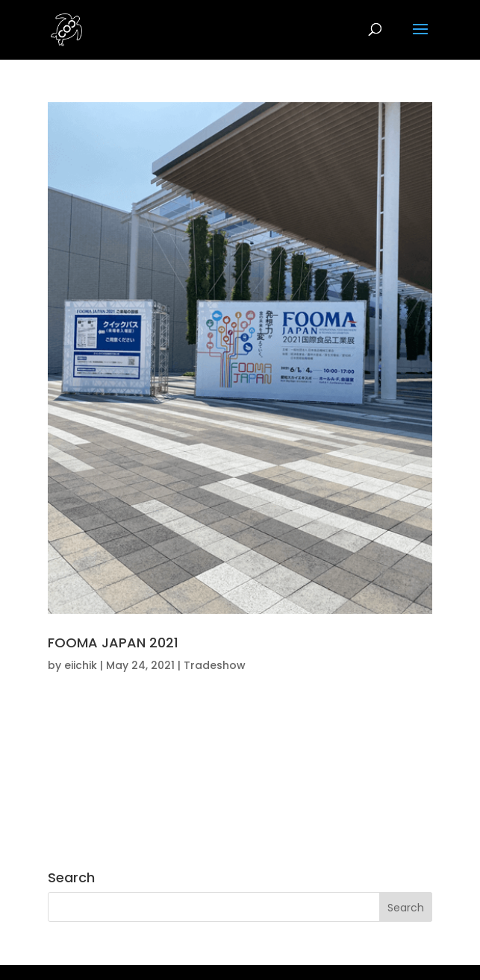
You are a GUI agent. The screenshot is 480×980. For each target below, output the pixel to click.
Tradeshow (215, 665)
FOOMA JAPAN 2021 (113, 643)
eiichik (81, 665)
